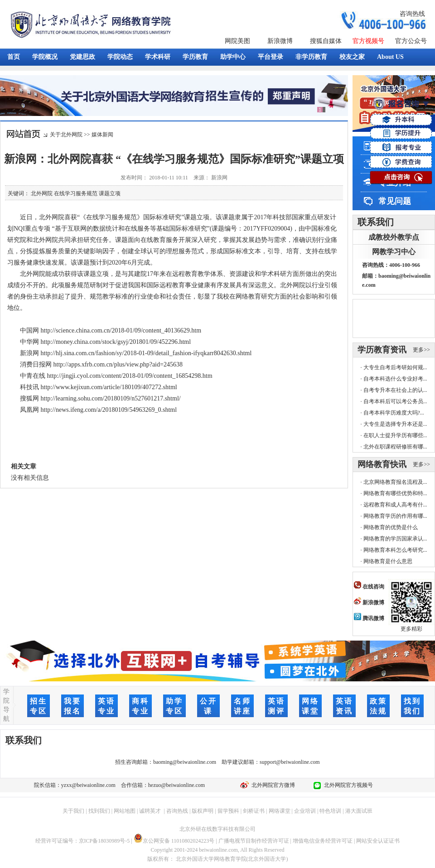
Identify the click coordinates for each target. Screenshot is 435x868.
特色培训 (330, 811)
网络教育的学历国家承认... (395, 539)
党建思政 (82, 57)
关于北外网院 (66, 135)
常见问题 (395, 201)
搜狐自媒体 (326, 41)
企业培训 (305, 811)
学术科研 (158, 57)
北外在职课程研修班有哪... (395, 447)
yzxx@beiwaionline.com (88, 785)
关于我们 (73, 811)
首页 (14, 57)
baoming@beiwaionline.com (185, 762)
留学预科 (228, 811)
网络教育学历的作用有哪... (395, 516)
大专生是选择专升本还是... (395, 424)
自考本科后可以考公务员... (395, 401)
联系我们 (376, 222)
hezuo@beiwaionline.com (176, 785)
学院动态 (120, 57)
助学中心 (233, 57)
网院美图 (237, 41)
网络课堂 (280, 811)
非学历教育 (311, 57)
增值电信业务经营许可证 (323, 841)
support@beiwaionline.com (290, 762)
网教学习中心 (394, 252)
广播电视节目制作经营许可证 (254, 841)
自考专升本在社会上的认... (395, 390)
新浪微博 (280, 41)
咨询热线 (412, 14)
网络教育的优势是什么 (391, 527)
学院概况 (45, 57)
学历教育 (195, 57)
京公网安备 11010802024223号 (174, 841)
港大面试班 (359, 811)
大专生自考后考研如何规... (395, 367)
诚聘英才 (150, 811)
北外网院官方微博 (272, 785)
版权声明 (203, 811)
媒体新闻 (102, 135)
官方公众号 (411, 41)
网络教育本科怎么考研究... (395, 550)
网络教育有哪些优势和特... (395, 493)
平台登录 (271, 57)
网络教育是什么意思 (388, 561)
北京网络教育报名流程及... (395, 482)
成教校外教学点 (394, 237)
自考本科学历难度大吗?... (394, 413)
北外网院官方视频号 (347, 785)
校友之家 (352, 57)
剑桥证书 (254, 811)
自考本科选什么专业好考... (395, 379)
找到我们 (99, 811)
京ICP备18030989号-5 (104, 841)
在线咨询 (369, 587)
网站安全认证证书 (378, 841)
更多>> (421, 350)
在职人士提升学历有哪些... (395, 435)
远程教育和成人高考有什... (395, 505)
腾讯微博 (369, 618)
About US (390, 57)
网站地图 (125, 811)
